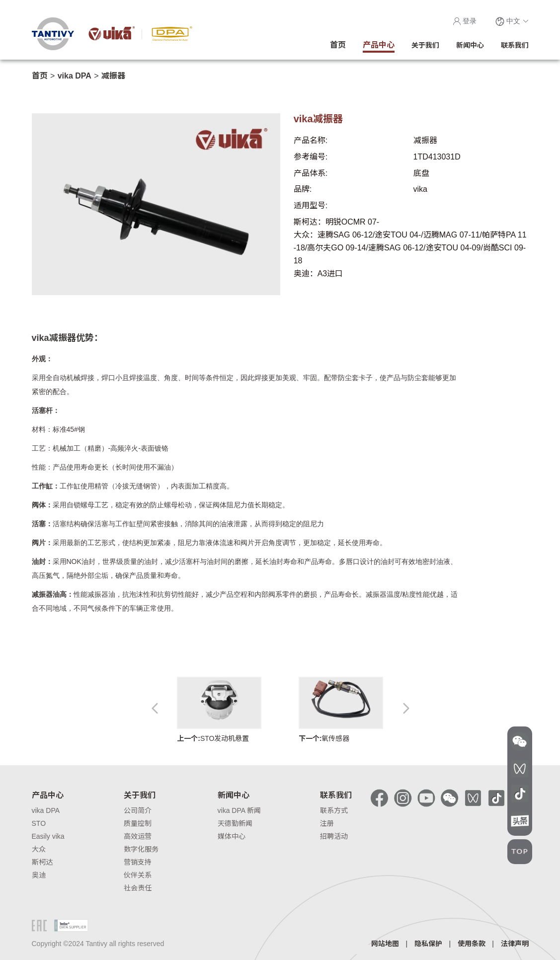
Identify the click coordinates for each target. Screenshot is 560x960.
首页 (40, 76)
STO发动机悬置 (219, 710)
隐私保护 (428, 944)
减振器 (113, 76)
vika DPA (75, 76)
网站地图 (385, 944)
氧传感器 (341, 710)
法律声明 (515, 944)
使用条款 (472, 944)
